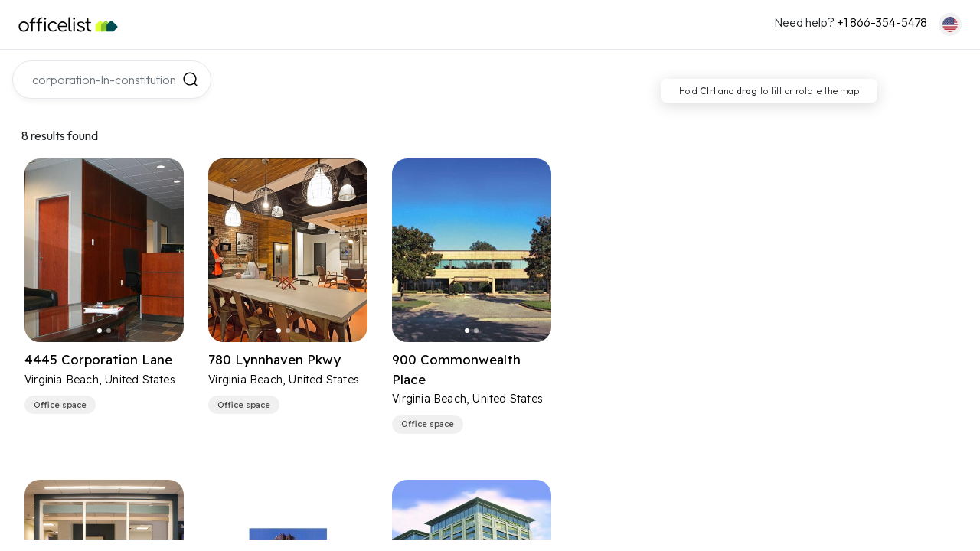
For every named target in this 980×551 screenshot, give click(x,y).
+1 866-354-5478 (882, 22)
